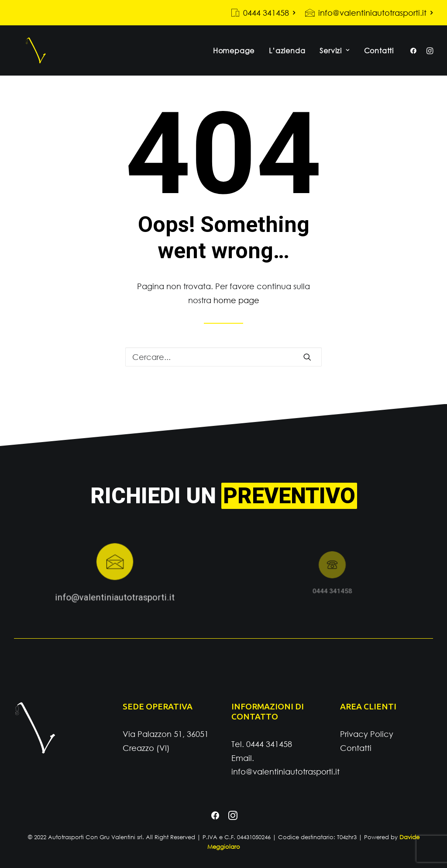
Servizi (334, 57)
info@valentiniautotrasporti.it (376, 13)
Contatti (379, 57)
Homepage (234, 57)
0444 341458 (269, 13)
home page (236, 306)
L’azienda (287, 57)
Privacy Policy (367, 734)
